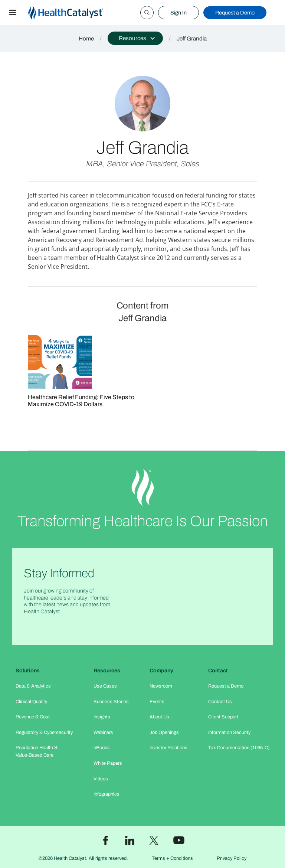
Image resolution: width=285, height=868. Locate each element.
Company (161, 670)
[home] (75, 13)
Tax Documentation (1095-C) (239, 748)
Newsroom (161, 686)
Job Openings (164, 732)
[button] (13, 13)
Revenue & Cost (33, 717)
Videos (101, 779)
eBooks (102, 748)
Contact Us (220, 702)
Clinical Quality (31, 702)
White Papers (108, 763)
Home (86, 39)
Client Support (223, 717)
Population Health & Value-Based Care (37, 751)
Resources (107, 670)
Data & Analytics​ (33, 686)
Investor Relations (168, 748)
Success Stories (111, 702)
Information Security (229, 732)
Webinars (103, 732)
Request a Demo (235, 13)
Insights (102, 717)
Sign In (178, 13)
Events (157, 702)
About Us (159, 717)
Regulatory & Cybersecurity (44, 732)
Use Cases (105, 686)
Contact (218, 670)
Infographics (107, 794)
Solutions (28, 670)
